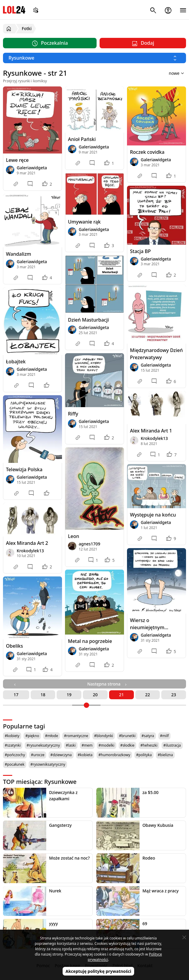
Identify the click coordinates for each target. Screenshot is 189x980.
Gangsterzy (61, 825)
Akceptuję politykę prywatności (99, 971)
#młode (51, 736)
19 (69, 695)
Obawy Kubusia (158, 825)
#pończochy (15, 755)
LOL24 (14, 10)
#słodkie (128, 745)
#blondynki (104, 736)
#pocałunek (15, 764)
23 (174, 695)
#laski (71, 745)
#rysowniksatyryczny (48, 764)
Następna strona (108, 684)
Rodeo (149, 858)
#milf (164, 736)
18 (43, 695)
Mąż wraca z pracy (161, 891)
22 (148, 695)
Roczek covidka (147, 152)
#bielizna (165, 755)
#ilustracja (172, 745)
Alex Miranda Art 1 (151, 431)
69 (145, 924)
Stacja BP (140, 251)
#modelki (107, 745)
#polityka (144, 755)
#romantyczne (76, 736)
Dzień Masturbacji (88, 320)
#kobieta (85, 755)
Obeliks (14, 646)
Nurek (55, 891)
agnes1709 (89, 544)
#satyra (148, 736)
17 (16, 695)
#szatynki (13, 745)
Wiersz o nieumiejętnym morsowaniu (147, 624)
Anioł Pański (82, 139)
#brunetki (127, 736)
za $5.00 (151, 792)
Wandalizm (18, 254)
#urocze (38, 755)
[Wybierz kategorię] (94, 58)
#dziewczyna (61, 755)
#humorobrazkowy (114, 755)
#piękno (32, 736)
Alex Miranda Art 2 (27, 543)
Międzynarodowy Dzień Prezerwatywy (156, 354)
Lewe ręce (17, 160)
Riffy (73, 414)
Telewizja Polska (24, 469)
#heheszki (149, 745)
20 (95, 695)
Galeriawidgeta (32, 168)
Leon (74, 536)
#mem (87, 745)
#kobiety (12, 736)
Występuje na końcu (153, 515)
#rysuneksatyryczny (43, 745)
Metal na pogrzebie (90, 641)
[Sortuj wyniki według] (169, 73)
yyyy (54, 924)
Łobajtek (16, 362)
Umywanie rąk (84, 222)
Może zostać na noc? (69, 858)
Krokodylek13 (154, 438)
